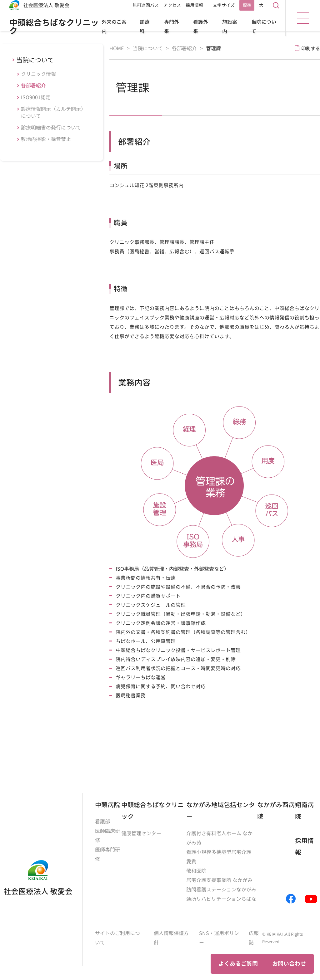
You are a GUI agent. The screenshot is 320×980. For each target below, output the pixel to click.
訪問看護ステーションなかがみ (221, 890)
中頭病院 (107, 805)
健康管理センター (141, 833)
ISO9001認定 (36, 97)
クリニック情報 (38, 74)
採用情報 (194, 5)
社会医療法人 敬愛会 (46, 5)
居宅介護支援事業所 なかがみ (219, 880)
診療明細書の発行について (51, 128)
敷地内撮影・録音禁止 (46, 139)
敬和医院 (196, 871)
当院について (35, 60)
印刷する (311, 49)
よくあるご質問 (238, 964)
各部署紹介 (33, 85)
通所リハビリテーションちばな (221, 899)
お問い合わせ (289, 964)
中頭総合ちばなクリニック (54, 27)
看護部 (102, 822)
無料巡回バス (146, 5)
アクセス (172, 5)
